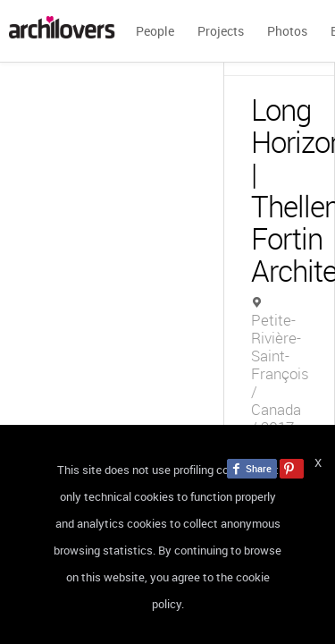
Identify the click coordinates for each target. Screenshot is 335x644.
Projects (221, 31)
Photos (287, 31)
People (155, 31)
